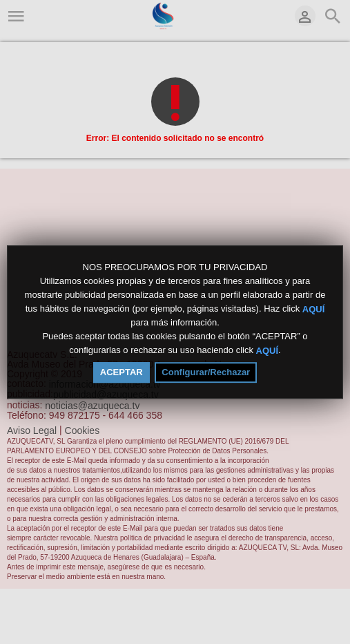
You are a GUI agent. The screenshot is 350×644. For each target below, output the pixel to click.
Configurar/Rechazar (206, 372)
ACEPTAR (121, 372)
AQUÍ (314, 309)
